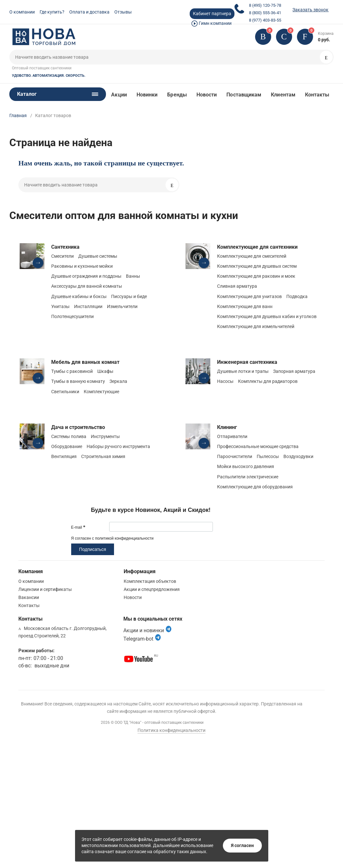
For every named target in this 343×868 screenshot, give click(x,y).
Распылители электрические (248, 477)
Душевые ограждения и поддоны (86, 276)
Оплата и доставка (89, 12)
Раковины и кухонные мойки (82, 266)
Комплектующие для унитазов (249, 296)
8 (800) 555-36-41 (265, 13)
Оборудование (67, 446)
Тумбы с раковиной (72, 371)
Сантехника (65, 247)
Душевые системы (98, 256)
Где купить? (52, 12)
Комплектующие (101, 392)
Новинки (147, 95)
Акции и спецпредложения (152, 589)
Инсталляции (88, 306)
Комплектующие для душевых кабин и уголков (267, 316)
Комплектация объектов (150, 581)
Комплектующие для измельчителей (256, 326)
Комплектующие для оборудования (255, 487)
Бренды (177, 95)
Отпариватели (232, 436)
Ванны (133, 276)
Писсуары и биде (129, 296)
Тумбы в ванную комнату (78, 381)
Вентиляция (64, 456)
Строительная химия (103, 456)
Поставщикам (244, 95)
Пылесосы (268, 456)
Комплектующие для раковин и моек (256, 276)
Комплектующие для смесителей (252, 256)
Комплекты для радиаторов (268, 381)
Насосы (225, 381)
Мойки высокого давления (246, 466)
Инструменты (105, 436)
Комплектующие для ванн (245, 306)
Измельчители (122, 306)
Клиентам (283, 95)
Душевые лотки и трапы (243, 371)
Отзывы (123, 12)
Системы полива (69, 436)
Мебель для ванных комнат (85, 362)
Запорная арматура (294, 371)
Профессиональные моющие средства (258, 446)
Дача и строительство (78, 427)
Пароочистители (235, 456)
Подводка (297, 296)
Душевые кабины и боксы (79, 296)
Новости (207, 95)
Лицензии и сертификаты (45, 589)
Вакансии (29, 597)
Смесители (62, 256)
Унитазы (60, 306)
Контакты (317, 95)
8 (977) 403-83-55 (265, 20)
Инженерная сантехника (247, 362)
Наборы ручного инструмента (118, 446)
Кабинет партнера (212, 14)
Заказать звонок (310, 10)
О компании (22, 12)
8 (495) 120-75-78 (265, 5)
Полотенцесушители (72, 316)
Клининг (227, 427)
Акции (119, 95)
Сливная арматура (237, 286)
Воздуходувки (298, 456)
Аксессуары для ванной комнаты (87, 286)
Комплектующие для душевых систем (257, 266)
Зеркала (118, 381)
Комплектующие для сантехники (257, 247)
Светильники (65, 392)
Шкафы (105, 371)
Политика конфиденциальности (171, 730)
